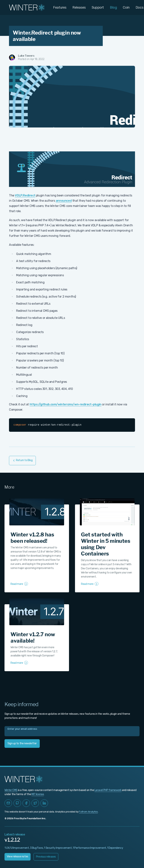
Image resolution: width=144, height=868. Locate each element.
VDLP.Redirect (25, 195)
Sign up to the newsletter (22, 743)
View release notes (18, 857)
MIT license (38, 794)
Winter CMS (11, 790)
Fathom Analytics (88, 812)
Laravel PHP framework (108, 790)
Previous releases (46, 857)
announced (64, 201)
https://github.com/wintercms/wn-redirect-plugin (66, 404)
